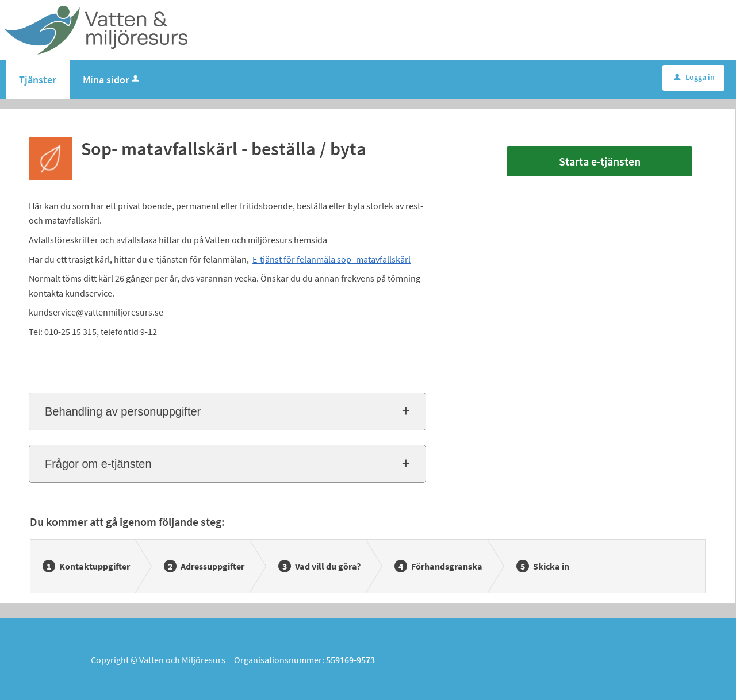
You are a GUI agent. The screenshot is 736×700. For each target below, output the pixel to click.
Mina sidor (112, 80)
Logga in (694, 77)
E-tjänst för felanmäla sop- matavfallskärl (331, 259)
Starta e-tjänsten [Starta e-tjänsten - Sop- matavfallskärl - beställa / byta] (600, 161)
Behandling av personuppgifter (123, 411)
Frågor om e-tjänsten (98, 464)
